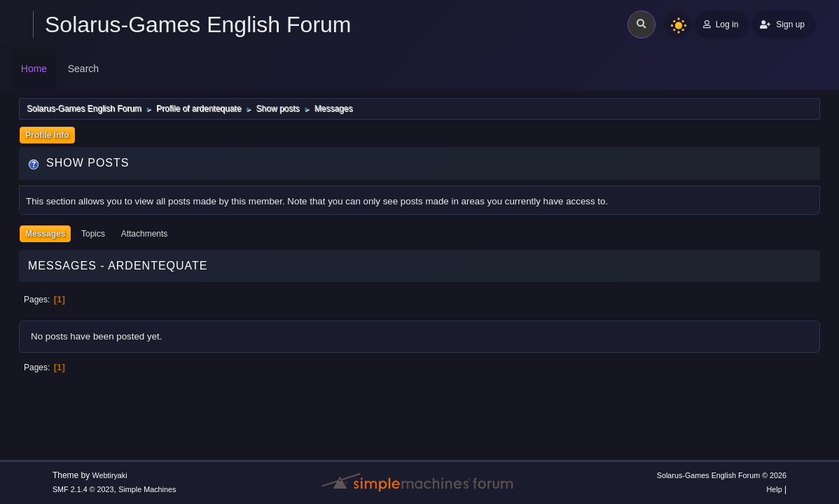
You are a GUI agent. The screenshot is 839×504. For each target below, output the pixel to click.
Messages (45, 234)
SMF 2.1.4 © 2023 (83, 489)
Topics (93, 234)
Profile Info (47, 135)
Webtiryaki (110, 475)
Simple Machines (147, 489)
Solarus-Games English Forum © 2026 (722, 475)
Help (774, 489)
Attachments (145, 234)
